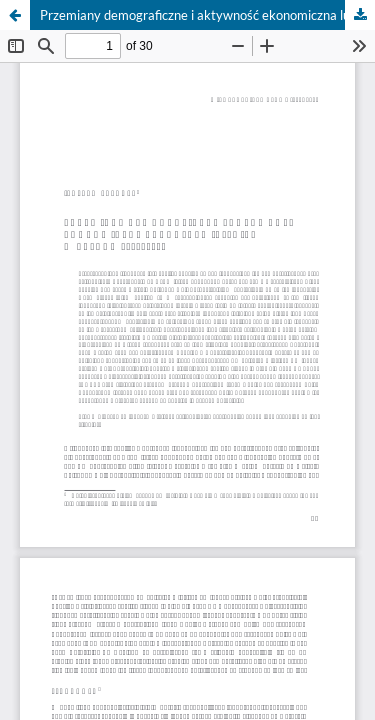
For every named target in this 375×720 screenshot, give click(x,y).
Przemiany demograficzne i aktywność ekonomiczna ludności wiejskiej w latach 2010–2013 (207, 15)
